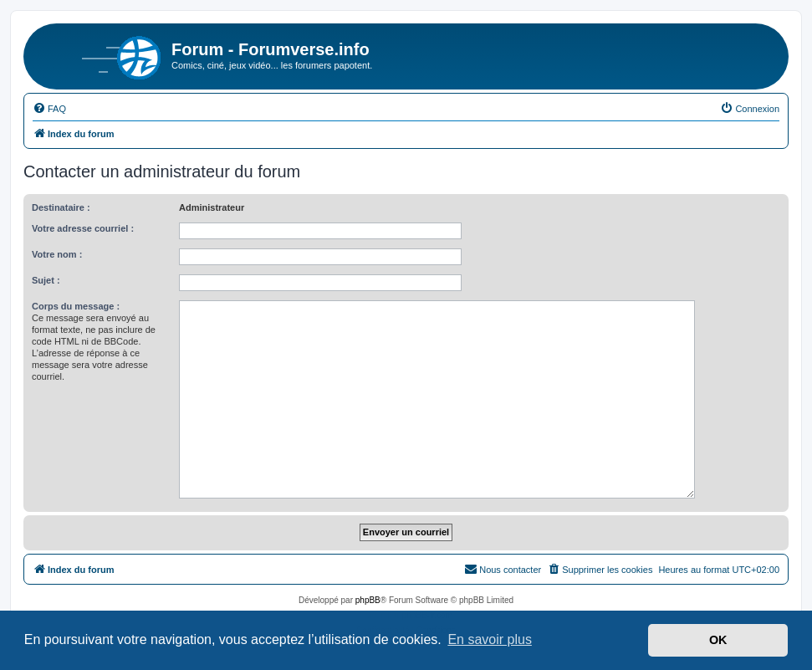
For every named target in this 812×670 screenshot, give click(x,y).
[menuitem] (49, 109)
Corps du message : (76, 306)
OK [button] (718, 640)
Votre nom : (57, 254)
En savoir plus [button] (490, 639)
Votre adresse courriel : (83, 228)
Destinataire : (61, 207)
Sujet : (46, 280)
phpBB (368, 600)
